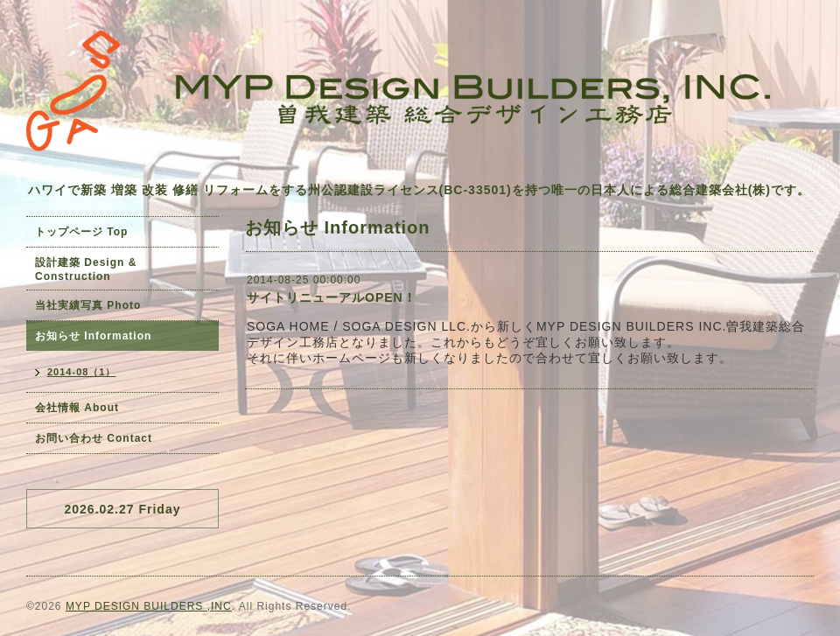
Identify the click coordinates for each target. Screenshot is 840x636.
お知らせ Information (93, 336)
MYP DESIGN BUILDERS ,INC (149, 606)
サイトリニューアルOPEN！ (332, 297)
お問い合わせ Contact (94, 438)
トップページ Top (81, 232)
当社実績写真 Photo (88, 305)
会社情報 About (77, 408)
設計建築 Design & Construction (86, 269)
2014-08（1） (82, 372)
